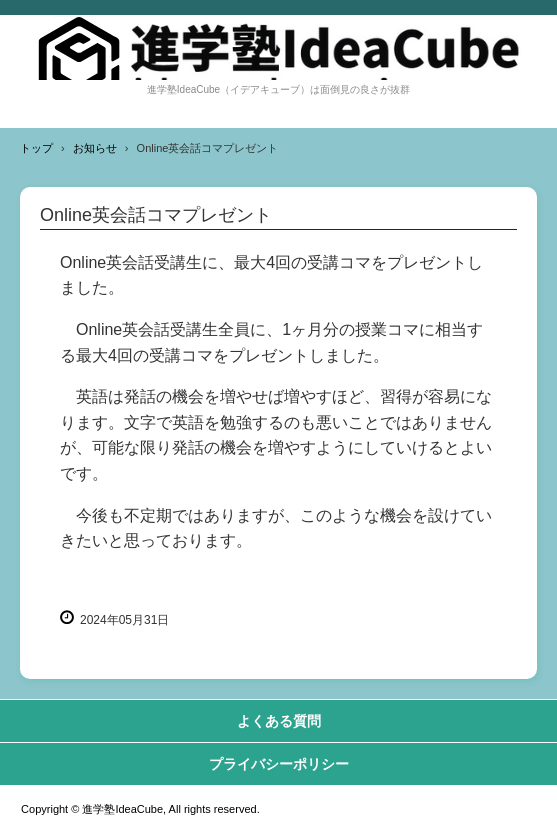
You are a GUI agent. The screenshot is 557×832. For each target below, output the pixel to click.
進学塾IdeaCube (278, 47)
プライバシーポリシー (279, 764)
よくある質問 (279, 721)
